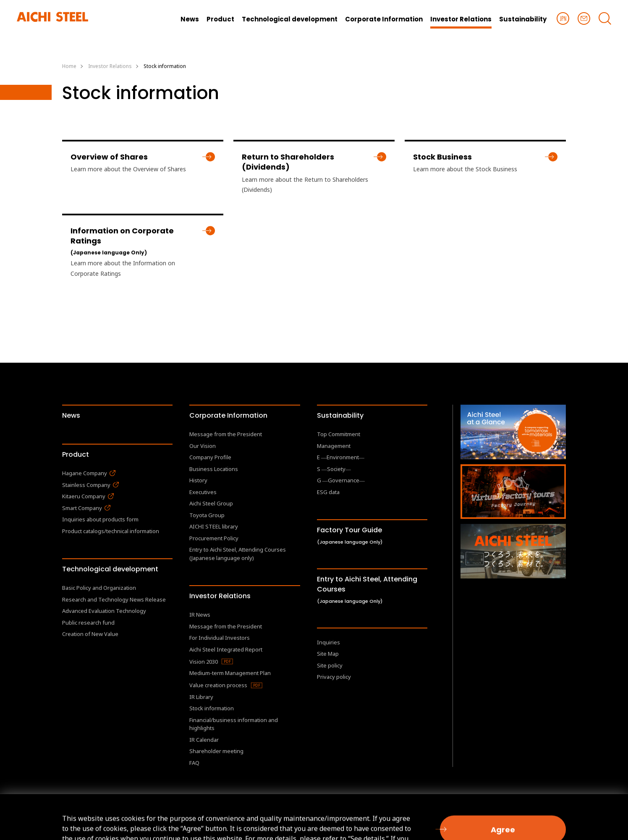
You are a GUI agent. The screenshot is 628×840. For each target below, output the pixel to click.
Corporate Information (228, 415)
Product (76, 454)
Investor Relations (220, 596)
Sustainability (340, 415)
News (71, 415)
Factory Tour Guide (350, 535)
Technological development (110, 569)
